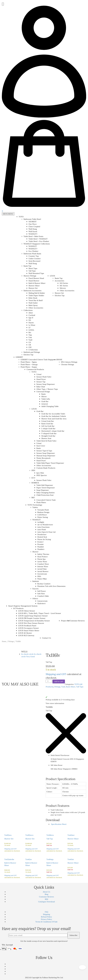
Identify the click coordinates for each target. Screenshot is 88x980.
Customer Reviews (77, 621)
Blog (46, 894)
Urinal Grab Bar (48, 421)
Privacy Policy (46, 919)
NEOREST (33, 222)
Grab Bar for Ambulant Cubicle (54, 416)
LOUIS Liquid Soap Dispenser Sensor (33, 616)
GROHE (59, 360)
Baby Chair (41, 387)
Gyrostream (42, 574)
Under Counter (35, 259)
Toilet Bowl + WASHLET (38, 239)
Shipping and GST (56, 674)
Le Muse (32, 325)
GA (30, 342)
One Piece (33, 224)
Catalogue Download (46, 902)
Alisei (31, 313)
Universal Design (43, 392)
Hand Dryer (41, 379)
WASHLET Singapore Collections (37, 244)
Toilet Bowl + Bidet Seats (33, 236)
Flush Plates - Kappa (29, 367)
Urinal (39, 374)
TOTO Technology (35, 505)
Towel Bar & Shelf (36, 300)
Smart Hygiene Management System (23, 606)
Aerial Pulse (42, 569)
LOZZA (31, 330)
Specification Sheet (59, 824)
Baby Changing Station (45, 493)
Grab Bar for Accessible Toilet (53, 414)
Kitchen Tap (28, 355)
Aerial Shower (43, 571)
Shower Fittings (30, 276)
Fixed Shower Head (36, 278)
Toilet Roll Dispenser (45, 485)
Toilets (35, 507)
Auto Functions (44, 527)
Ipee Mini (40, 473)
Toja (30, 335)
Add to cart (59, 681)
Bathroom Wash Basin (32, 254)
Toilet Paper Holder (36, 296)
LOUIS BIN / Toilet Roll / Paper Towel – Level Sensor (40, 613)
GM (30, 347)
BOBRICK (35, 483)
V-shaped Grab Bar (49, 433)
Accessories (59, 281)
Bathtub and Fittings (32, 352)
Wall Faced (33, 231)
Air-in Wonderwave (45, 525)
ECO (33, 478)
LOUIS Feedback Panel (27, 626)
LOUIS (52, 276)
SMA (39, 576)
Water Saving (43, 517)
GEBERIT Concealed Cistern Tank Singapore (38, 360)
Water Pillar (42, 579)
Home (4, 641)
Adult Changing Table (50, 406)
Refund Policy (46, 917)
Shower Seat (46, 438)
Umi (30, 337)
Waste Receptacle (44, 458)
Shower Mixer (34, 286)
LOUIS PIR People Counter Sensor (32, 618)
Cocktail (32, 315)
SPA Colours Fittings (69, 362)
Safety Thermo (43, 554)
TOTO (21, 217)
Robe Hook (33, 298)
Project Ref (65, 621)
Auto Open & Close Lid (46, 532)
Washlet (41, 547)
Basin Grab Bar (47, 424)
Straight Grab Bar (48, 436)
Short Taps (33, 268)
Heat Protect (43, 557)
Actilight (41, 522)
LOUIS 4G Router (25, 633)
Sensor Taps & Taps (44, 451)
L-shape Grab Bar (48, 429)
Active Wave (42, 562)
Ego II (31, 318)
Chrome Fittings (68, 364)
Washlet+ (41, 549)
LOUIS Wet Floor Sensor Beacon (31, 623)
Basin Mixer (71, 687)
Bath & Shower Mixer (37, 283)
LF (29, 328)
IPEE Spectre (42, 475)
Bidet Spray (33, 305)
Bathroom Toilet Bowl (32, 219)
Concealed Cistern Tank (46, 500)
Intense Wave (43, 566)
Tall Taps (32, 271)
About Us (46, 892)
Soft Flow (41, 594)
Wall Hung (33, 229)
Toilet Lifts (46, 399)
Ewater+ (41, 542)
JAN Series (64, 283)
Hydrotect (41, 603)
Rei (30, 332)
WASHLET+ (33, 234)
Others (35, 599)
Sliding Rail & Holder (37, 293)
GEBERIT (19, 357)
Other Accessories (36, 308)
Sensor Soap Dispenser (46, 384)
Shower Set (33, 288)
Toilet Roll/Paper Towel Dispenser (50, 463)
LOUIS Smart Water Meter (29, 631)
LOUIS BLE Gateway (26, 635)
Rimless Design (43, 512)
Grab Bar (45, 401)
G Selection (33, 350)
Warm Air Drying (44, 539)
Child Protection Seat (45, 495)
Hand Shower (34, 281)
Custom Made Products (46, 468)
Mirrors (63, 288)
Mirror (44, 397)
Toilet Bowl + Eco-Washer (39, 241)
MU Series (64, 286)
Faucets (35, 589)
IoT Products (18, 608)
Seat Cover (41, 446)
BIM (46, 899)
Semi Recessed (34, 261)
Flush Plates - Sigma (29, 362)
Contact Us (46, 638)
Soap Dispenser (43, 490)
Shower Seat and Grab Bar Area (54, 419)
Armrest (45, 404)
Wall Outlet (33, 303)
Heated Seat (42, 537)
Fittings (11, 641)
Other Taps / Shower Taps (47, 389)
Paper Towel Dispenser (46, 488)
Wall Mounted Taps (36, 273)
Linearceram (42, 601)
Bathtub (36, 581)
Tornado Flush (43, 510)
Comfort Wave (43, 564)
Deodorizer (42, 534)
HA (30, 320)
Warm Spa (41, 559)
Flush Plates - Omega (29, 364)
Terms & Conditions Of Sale (46, 922)
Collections (28, 310)
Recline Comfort (44, 584)
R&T (33, 498)
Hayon (31, 323)
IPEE (33, 470)
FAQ (46, 912)
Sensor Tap (41, 382)
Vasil (30, 340)
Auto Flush (42, 530)
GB (30, 345)
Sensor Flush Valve (44, 377)
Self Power (42, 591)
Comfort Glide (43, 596)
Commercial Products (35, 369)
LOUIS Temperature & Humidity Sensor (34, 621)
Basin (44, 394)
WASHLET (33, 246)
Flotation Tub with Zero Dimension (51, 586)
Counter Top (34, 256)
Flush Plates (41, 502)
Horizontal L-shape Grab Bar (53, 431)
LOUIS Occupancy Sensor (28, 628)
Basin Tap (27, 266)
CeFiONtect (42, 515)
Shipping (46, 914)
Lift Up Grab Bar (48, 426)
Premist (40, 544)
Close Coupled (34, 227)
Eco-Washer (33, 251)
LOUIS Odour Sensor (27, 611)
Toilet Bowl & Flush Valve (46, 441)
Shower (35, 552)
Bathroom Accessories (33, 291)
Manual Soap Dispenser (46, 456)
